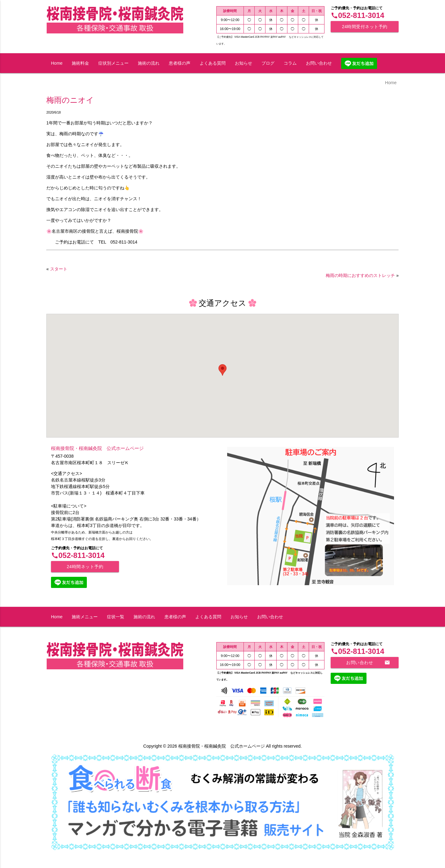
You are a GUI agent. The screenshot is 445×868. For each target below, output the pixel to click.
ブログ (268, 63)
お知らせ (244, 63)
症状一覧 (116, 617)
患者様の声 (180, 63)
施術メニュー (85, 617)
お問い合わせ (319, 63)
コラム (290, 63)
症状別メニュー (113, 63)
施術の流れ (149, 63)
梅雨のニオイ (70, 100)
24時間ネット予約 (85, 567)
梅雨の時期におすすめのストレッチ (360, 275)
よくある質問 (213, 63)
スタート (59, 269)
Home (57, 63)
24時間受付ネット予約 (364, 27)
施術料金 (80, 63)
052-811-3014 (357, 15)
